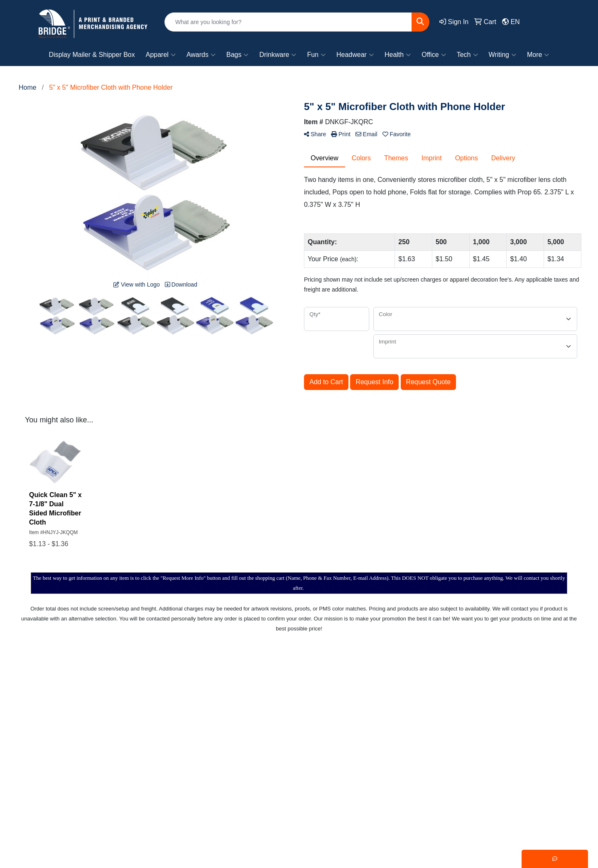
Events (509, 684)
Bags (237, 55)
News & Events (281, 738)
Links (346, 756)
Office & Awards (442, 756)
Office (434, 55)
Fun (316, 55)
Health (398, 55)
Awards (201, 55)
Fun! (425, 738)
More (538, 55)
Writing (503, 55)
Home (267, 684)
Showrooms (356, 702)
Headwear (355, 55)
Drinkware (278, 55)
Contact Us (275, 720)
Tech (467, 55)
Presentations (359, 720)
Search (349, 684)
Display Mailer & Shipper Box (92, 55)
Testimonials (357, 738)
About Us (272, 702)
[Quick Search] (288, 22)
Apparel (161, 55)
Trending (511, 720)
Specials (271, 756)
